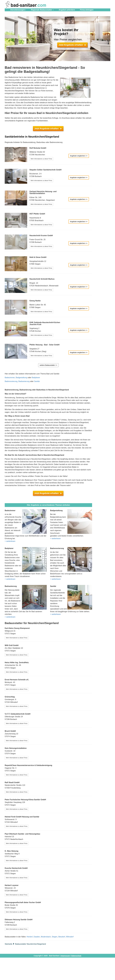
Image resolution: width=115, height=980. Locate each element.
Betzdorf (62, 937)
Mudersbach (46, 937)
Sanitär (37, 381)
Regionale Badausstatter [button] (42, 10)
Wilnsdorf (70, 937)
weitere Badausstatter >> (48, 365)
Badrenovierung (11, 381)
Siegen (55, 937)
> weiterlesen (10, 541)
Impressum (65, 956)
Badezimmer (10, 378)
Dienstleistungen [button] (18, 10)
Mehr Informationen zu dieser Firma (41, 159)
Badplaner (36, 378)
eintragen (87, 10)
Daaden (37, 937)
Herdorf (30, 937)
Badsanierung (24, 381)
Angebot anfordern (67, 10)
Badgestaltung (21, 378)
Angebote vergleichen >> (79, 156)
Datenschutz (76, 956)
